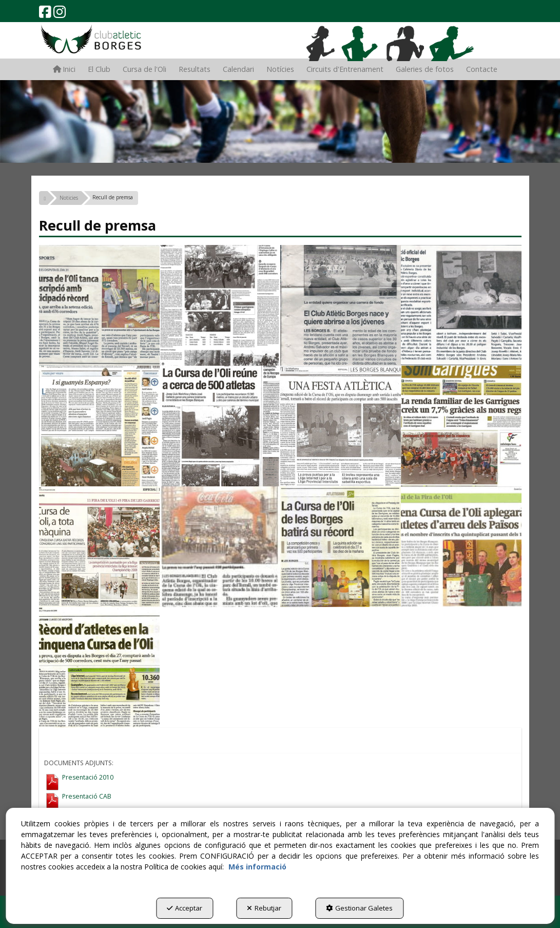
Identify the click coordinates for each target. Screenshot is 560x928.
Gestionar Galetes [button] (359, 908)
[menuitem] (64, 69)
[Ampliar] (99, 305)
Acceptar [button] (185, 908)
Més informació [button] (257, 867)
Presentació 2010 (88, 778)
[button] (45, 14)
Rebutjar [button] (264, 908)
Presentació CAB (87, 797)
